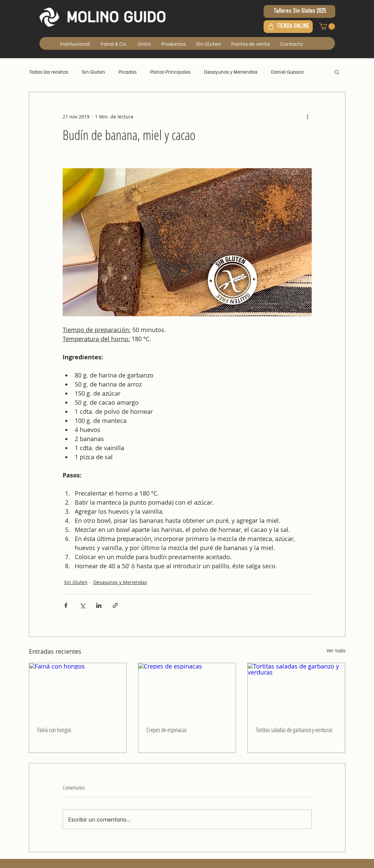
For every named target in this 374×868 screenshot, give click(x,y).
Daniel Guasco (287, 72)
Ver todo (336, 650)
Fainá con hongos (54, 730)
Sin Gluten (93, 72)
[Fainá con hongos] (78, 690)
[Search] (345, 29)
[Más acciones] (308, 116)
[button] (327, 26)
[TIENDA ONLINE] (288, 27)
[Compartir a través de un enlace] (115, 605)
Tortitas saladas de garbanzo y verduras (294, 730)
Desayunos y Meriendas (231, 72)
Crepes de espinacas (167, 730)
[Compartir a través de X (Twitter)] (82, 605)
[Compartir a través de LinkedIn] (99, 605)
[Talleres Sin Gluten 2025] (299, 11)
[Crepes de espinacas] (187, 690)
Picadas (128, 72)
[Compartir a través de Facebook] (66, 605)
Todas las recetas (49, 72)
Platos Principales (170, 72)
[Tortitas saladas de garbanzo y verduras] (296, 690)
